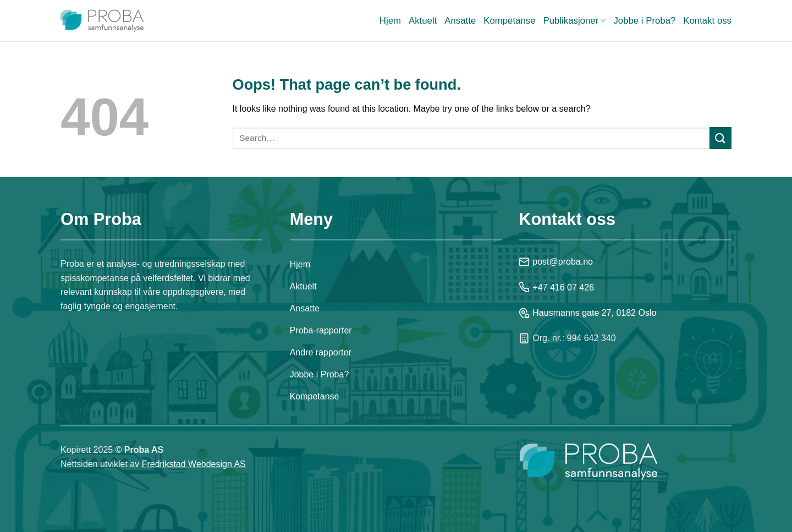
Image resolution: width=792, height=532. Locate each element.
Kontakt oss (707, 21)
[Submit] (721, 138)
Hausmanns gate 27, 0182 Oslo (587, 313)
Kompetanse (509, 21)
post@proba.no (556, 262)
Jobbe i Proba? (644, 21)
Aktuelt (423, 21)
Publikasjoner (574, 21)
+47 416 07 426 (556, 287)
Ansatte (460, 21)
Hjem (390, 21)
